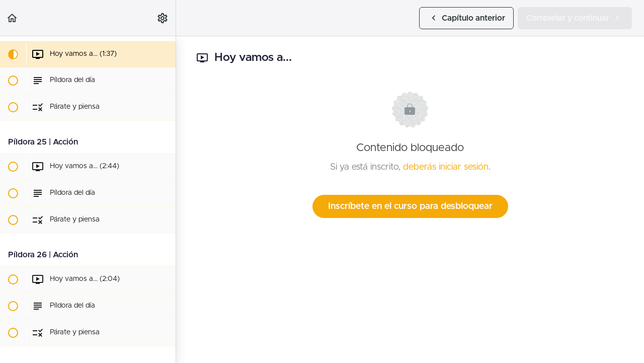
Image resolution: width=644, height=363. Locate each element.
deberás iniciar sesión (446, 167)
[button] (13, 18)
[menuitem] (163, 18)
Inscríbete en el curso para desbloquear (410, 206)
